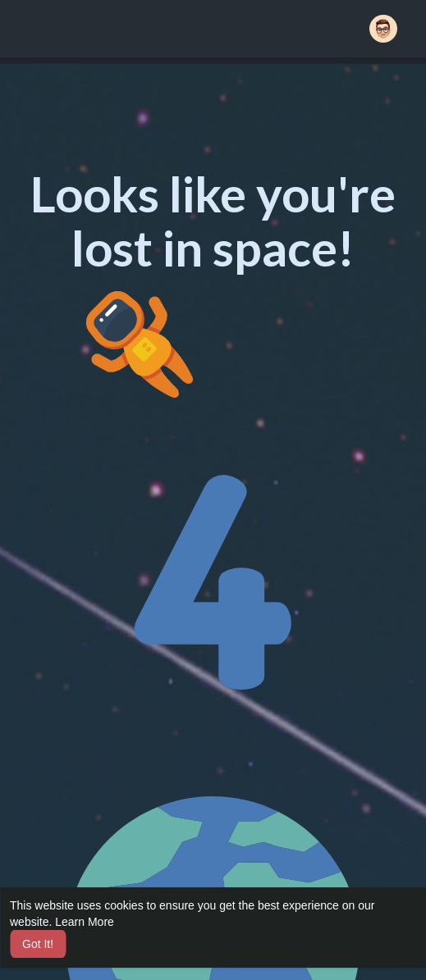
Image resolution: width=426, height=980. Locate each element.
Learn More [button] (85, 922)
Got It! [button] (38, 944)
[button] (383, 29)
